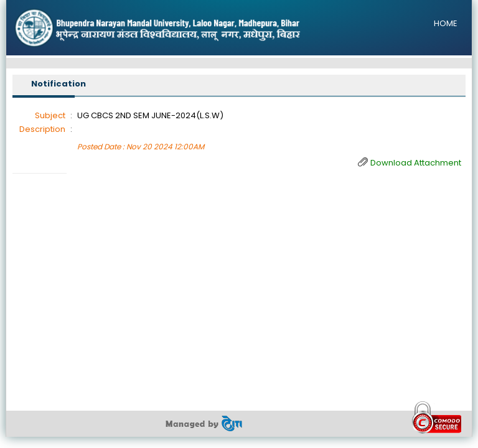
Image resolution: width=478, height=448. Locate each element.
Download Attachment (416, 163)
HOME (446, 23)
